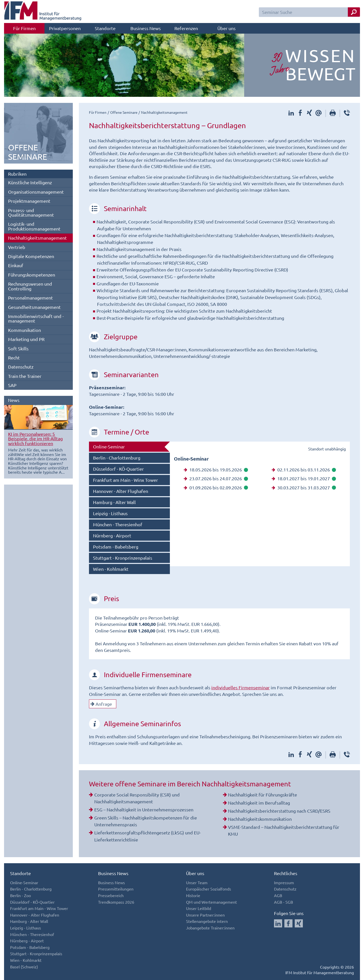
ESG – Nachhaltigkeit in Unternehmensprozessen (144, 810)
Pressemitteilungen (116, 889)
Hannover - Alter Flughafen (121, 491)
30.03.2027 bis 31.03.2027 (304, 487)
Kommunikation (25, 330)
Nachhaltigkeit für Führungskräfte (263, 795)
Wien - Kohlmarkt (111, 569)
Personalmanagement (30, 298)
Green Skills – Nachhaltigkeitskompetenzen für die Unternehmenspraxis (146, 821)
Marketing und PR (26, 339)
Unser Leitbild (199, 908)
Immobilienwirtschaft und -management (36, 318)
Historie (193, 895)
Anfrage (101, 704)
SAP (12, 385)
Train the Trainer (25, 376)
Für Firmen (24, 28)
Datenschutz (21, 367)
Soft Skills (18, 348)
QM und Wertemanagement (211, 902)
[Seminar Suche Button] (354, 12)
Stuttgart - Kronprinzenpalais (123, 558)
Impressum (284, 882)
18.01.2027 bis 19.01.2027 (304, 478)
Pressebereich (111, 895)
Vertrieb (17, 247)
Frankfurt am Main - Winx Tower (126, 480)
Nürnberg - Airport (112, 535)
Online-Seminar (109, 447)
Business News (146, 28)
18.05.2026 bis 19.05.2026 (216, 470)
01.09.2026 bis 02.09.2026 (216, 487)
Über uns (226, 28)
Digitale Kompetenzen (31, 256)
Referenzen (186, 28)
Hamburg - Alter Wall (114, 502)
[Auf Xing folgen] (299, 923)
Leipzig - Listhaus (110, 513)
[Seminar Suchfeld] (309, 12)
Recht (14, 358)
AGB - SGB (283, 902)
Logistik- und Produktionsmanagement (34, 226)
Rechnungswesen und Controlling (30, 286)
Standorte (105, 28)
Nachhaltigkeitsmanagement (37, 238)
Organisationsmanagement (36, 192)
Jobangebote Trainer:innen (210, 928)
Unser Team (197, 882)
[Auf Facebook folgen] (288, 923)
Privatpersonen (65, 28)
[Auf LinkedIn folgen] (278, 923)
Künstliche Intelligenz (30, 182)
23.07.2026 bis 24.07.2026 (216, 478)
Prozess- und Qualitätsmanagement (31, 212)
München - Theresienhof (118, 524)
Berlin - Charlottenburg (117, 458)
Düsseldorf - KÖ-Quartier (118, 469)
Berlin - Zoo (20, 895)
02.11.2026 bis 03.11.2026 (304, 470)
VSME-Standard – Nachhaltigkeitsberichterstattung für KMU (284, 830)
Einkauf (16, 265)
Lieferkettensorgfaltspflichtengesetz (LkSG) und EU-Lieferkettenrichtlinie (147, 836)
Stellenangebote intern (207, 921)
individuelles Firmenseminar (241, 687)
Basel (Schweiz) (24, 967)
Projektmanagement (29, 201)
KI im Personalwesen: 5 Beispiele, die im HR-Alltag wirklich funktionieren (35, 439)
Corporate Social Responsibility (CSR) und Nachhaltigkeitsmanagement (137, 798)
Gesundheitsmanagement (34, 307)
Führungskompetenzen (32, 275)
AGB (278, 895)
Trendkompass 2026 (116, 902)
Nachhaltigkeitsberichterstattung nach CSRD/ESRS (279, 811)
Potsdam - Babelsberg (116, 547)
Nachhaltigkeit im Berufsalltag (259, 803)
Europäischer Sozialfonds (209, 889)
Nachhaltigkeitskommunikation (260, 819)
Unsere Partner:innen (205, 915)
